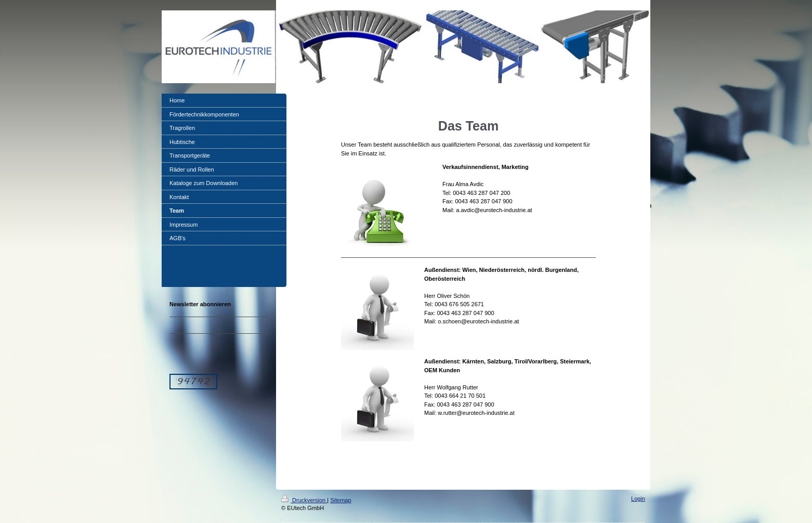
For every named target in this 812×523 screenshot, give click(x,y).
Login (638, 499)
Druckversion (304, 500)
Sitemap (340, 500)
